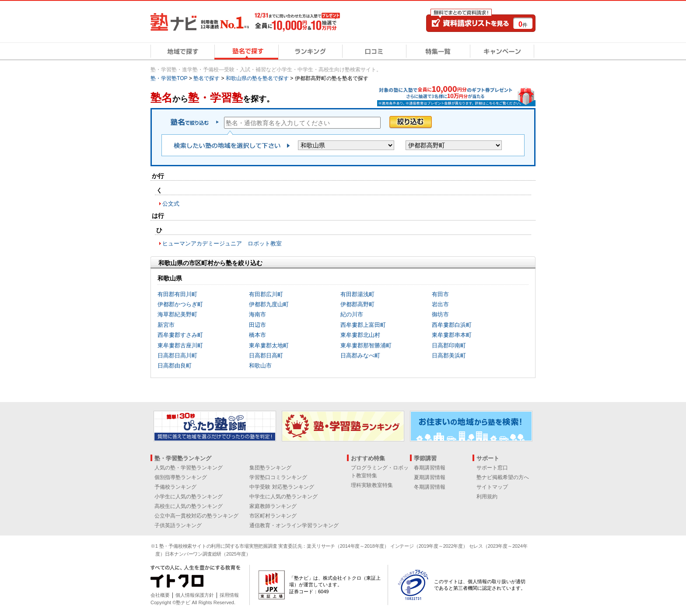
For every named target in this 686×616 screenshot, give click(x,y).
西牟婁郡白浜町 (452, 325)
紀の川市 (352, 314)
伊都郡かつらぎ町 (180, 304)
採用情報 (229, 595)
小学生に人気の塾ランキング (189, 497)
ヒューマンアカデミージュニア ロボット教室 (222, 243)
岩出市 (440, 304)
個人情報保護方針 (195, 595)
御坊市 (440, 314)
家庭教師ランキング (273, 506)
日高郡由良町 (175, 366)
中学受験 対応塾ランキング (282, 487)
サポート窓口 (492, 468)
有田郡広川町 (266, 294)
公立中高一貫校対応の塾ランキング (196, 516)
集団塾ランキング (270, 468)
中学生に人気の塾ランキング (283, 497)
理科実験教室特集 (372, 485)
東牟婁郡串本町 (452, 335)
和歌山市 (260, 366)
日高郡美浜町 (449, 355)
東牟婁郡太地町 (269, 345)
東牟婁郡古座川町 (180, 345)
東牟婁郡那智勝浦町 (366, 345)
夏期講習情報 (430, 477)
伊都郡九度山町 (269, 304)
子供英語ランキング (178, 525)
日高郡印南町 (449, 345)
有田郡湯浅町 (357, 294)
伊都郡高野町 (357, 304)
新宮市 (166, 325)
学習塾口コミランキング (278, 477)
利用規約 (487, 497)
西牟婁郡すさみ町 (180, 335)
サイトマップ (492, 487)
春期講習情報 (430, 468)
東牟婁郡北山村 (360, 335)
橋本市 (257, 335)
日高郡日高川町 (177, 355)
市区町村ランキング (273, 516)
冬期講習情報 (430, 487)
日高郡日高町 (266, 355)
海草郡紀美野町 (177, 314)
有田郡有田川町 (177, 294)
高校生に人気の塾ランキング (189, 506)
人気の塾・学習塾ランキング (189, 468)
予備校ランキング (175, 487)
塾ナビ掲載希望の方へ (503, 477)
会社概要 (160, 595)
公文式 (171, 204)
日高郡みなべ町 (360, 355)
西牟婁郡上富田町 (363, 325)
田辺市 (257, 325)
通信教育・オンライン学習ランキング (294, 525)
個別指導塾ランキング (181, 477)
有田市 (440, 294)
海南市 (257, 314)
